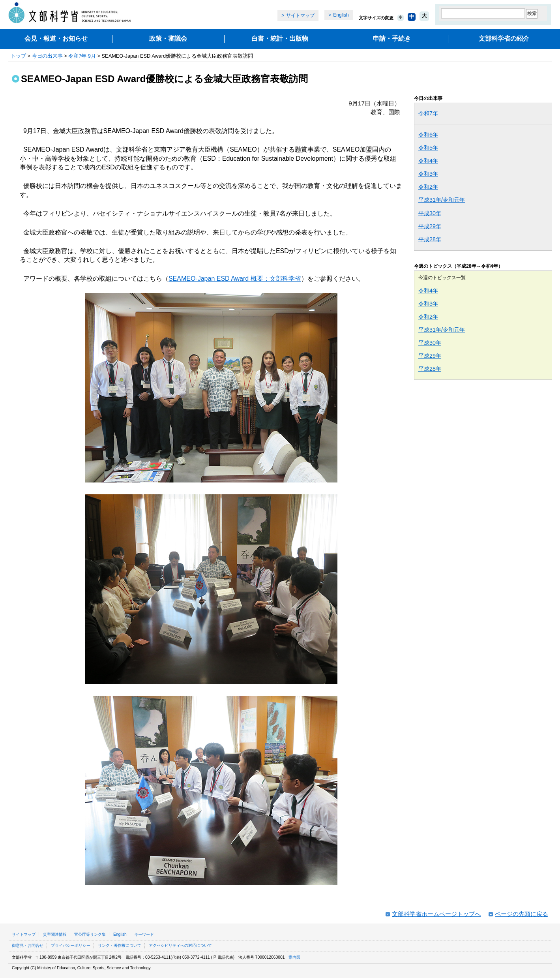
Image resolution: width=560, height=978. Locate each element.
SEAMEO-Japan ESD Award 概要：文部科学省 (235, 279)
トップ (18, 56)
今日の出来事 (47, 56)
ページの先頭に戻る (522, 914)
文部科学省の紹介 (504, 38)
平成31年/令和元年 (442, 200)
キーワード (144, 934)
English (341, 15)
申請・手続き (392, 38)
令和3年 (428, 174)
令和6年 (428, 135)
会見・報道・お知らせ (56, 38)
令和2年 (428, 187)
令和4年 (428, 161)
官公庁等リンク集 (90, 934)
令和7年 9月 (82, 56)
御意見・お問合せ (28, 945)
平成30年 (430, 213)
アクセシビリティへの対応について (180, 945)
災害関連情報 (55, 934)
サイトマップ (300, 15)
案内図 (294, 957)
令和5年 (428, 148)
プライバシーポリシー (71, 945)
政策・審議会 (168, 38)
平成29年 (430, 226)
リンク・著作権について (120, 945)
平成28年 (430, 239)
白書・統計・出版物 (280, 38)
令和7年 (428, 113)
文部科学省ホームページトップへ (436, 914)
